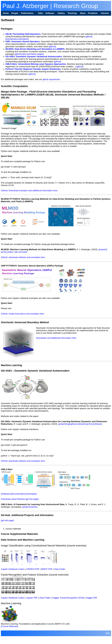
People (15, 13)
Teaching (72, 13)
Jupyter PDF (32, 598)
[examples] (31, 494)
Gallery (61, 13)
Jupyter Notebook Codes (13, 569)
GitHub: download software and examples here (23, 257)
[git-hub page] (32, 499)
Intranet (105, 13)
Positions (93, 13)
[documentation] (18, 494)
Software (50, 13)
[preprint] (103, 249)
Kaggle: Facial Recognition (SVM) (68, 598)
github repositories (51, 79)
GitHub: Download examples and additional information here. (29, 190)
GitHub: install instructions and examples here (22, 314)
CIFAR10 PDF (33, 569)
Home (6, 13)
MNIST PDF (47, 569)
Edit (108, 633)
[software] (97, 424)
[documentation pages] (33, 54)
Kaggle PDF (91, 598)
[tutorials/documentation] (17, 39)
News (83, 13)
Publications (27, 13)
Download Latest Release (13, 499)
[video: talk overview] (17, 252)
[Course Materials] (9, 626)
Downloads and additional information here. (56, 338)
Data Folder (60, 569)
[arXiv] (4, 252)
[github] (89, 36)
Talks (40, 13)
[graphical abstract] (77, 424)
